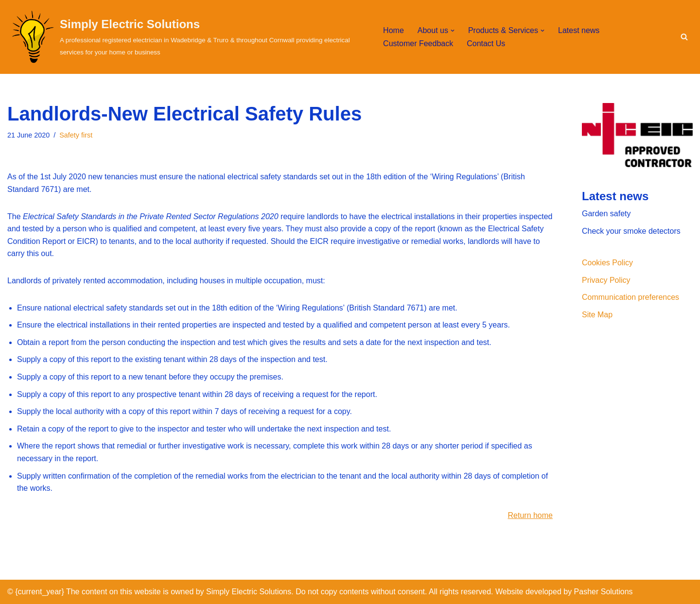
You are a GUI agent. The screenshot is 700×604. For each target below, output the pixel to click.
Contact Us (486, 43)
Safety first (76, 135)
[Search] (684, 37)
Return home (531, 515)
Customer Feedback (418, 43)
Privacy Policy (606, 280)
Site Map (597, 315)
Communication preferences (630, 297)
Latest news (579, 30)
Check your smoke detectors (631, 231)
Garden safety (606, 214)
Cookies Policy (607, 263)
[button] (453, 31)
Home (394, 30)
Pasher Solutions (604, 592)
